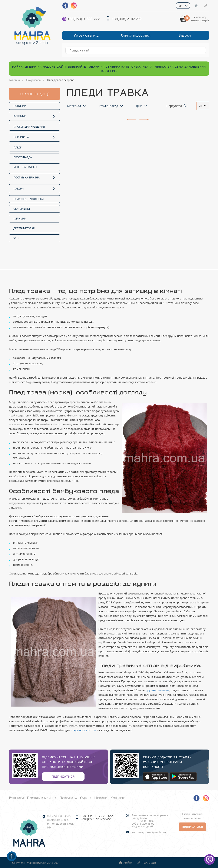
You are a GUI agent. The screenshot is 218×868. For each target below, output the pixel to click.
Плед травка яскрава (61, 80)
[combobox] (203, 106)
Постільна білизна (34, 177)
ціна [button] (142, 106)
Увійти (196, 6)
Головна (14, 80)
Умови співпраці (87, 35)
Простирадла (23, 157)
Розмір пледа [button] (111, 106)
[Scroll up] (12, 856)
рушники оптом (158, 690)
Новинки (20, 106)
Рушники (34, 116)
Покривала (33, 80)
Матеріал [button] (77, 106)
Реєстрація (206, 6)
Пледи (18, 148)
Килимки (20, 219)
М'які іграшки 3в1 (25, 167)
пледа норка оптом (84, 730)
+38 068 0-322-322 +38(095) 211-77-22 (97, 817)
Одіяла (86, 798)
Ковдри (34, 188)
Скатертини (22, 209)
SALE (16, 238)
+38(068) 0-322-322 (84, 19)
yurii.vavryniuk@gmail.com (149, 832)
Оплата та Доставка (136, 35)
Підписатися (63, 776)
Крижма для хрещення (29, 127)
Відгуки (185, 35)
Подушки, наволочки (29, 199)
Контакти (118, 798)
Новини (101, 798)
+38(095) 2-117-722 (127, 19)
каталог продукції (34, 94)
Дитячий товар (24, 228)
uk (180, 6)
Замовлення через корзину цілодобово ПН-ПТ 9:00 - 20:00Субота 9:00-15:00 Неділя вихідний (150, 821)
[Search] (201, 50)
